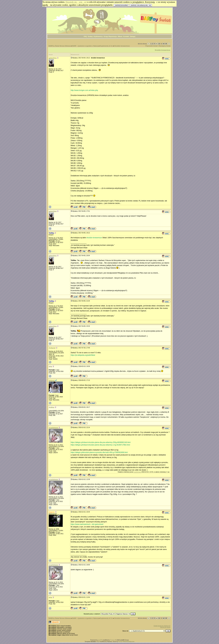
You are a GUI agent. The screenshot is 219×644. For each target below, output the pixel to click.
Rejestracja (113, 36)
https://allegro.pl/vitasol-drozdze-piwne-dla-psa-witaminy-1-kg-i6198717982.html (100, 445)
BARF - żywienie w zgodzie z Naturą (85, 46)
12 (159, 44)
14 (163, 44)
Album (120, 36)
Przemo (113, 640)
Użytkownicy (98, 36)
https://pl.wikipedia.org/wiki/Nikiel (83, 355)
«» (157, 44)
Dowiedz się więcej (76, 2)
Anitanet (52, 348)
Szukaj (90, 36)
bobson (52, 381)
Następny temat (165, 46)
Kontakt (126, 36)
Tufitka (51, 233)
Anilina (52, 407)
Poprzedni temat (151, 46)
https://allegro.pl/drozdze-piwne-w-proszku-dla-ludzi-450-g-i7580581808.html (99, 452)
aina (50, 367)
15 (166, 44)
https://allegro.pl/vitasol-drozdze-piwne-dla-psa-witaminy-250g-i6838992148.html (101, 442)
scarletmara (53, 428)
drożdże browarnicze (94, 238)
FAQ (85, 36)
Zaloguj (133, 36)
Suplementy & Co (106, 46)
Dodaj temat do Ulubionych (162, 626)
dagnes (52, 512)
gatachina (53, 58)
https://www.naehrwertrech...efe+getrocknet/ (87, 524)
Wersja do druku (165, 627)
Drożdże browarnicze (122, 46)
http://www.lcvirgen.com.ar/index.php (84, 90)
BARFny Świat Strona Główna (59, 46)
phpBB (100, 640)
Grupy (106, 36)
